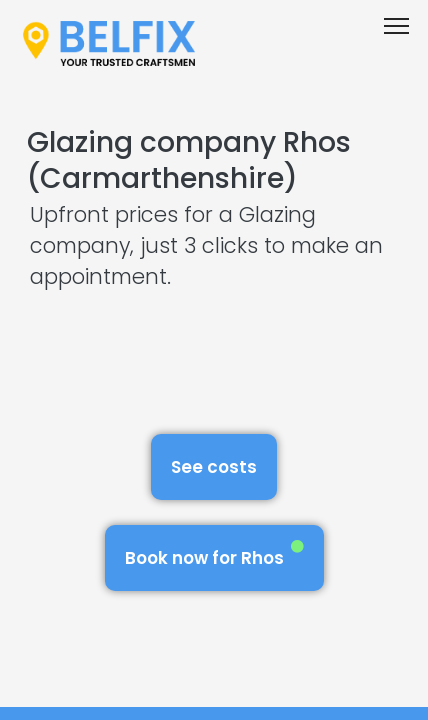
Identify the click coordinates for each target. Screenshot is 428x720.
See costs (214, 467)
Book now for (214, 554)
